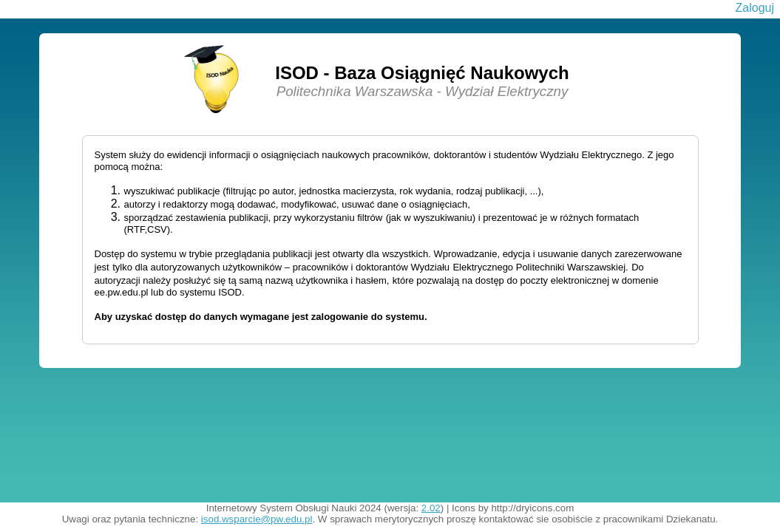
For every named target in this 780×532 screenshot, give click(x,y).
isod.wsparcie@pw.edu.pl (257, 519)
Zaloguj (755, 8)
